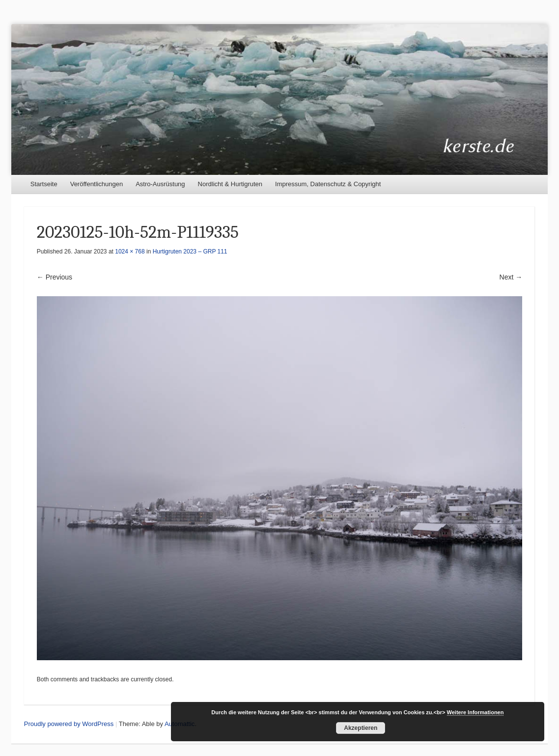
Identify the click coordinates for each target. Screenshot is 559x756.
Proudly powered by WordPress (69, 724)
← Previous (55, 277)
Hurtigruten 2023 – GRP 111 (190, 252)
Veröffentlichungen (97, 184)
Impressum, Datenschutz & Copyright (328, 184)
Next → (511, 277)
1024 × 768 (130, 252)
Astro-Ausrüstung (160, 184)
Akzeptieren (361, 728)
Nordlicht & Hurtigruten (230, 184)
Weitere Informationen (475, 712)
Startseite (44, 184)
